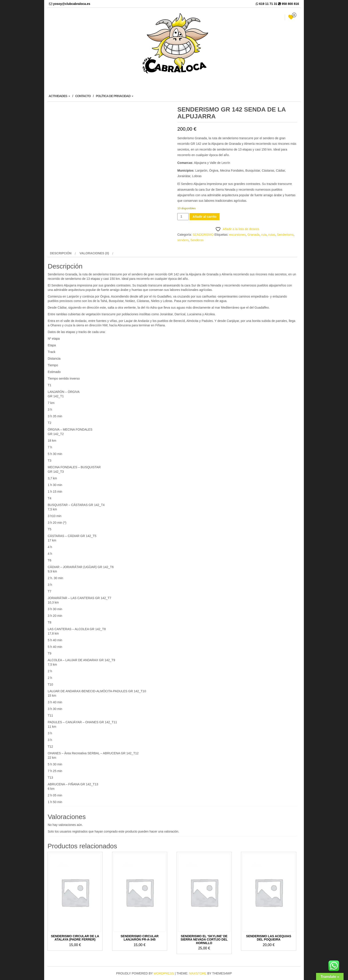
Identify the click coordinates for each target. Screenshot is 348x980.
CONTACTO (83, 96)
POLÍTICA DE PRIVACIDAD (115, 96)
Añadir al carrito (205, 217)
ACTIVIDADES (59, 96)
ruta (264, 235)
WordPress (164, 973)
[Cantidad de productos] (183, 217)
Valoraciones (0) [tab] (94, 253)
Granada (253, 235)
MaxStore (198, 973)
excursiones (237, 235)
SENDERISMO (203, 235)
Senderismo (285, 235)
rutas (272, 235)
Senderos (197, 240)
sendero (183, 240)
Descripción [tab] (61, 253)
